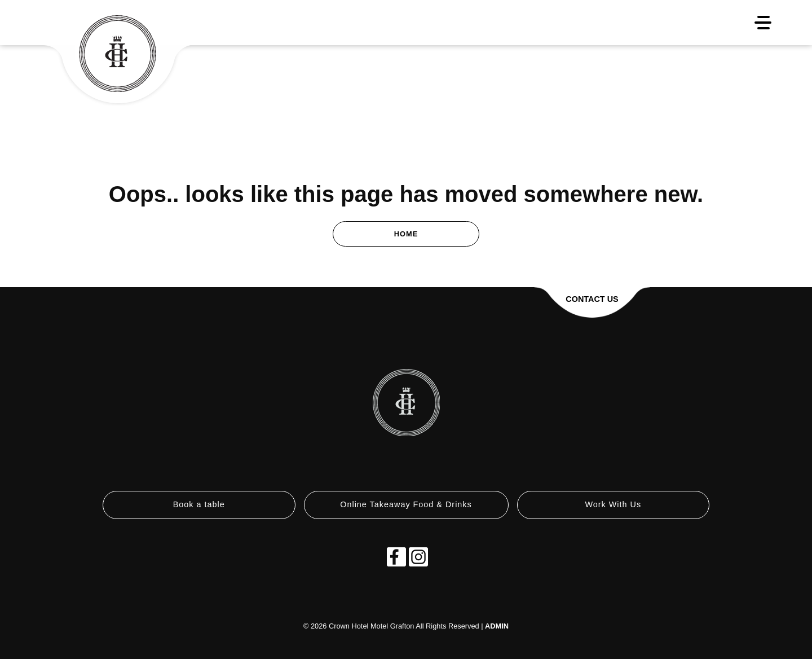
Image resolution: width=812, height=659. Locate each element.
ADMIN (497, 626)
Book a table (199, 504)
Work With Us (613, 504)
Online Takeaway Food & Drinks (406, 504)
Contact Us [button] (592, 299)
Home (406, 234)
